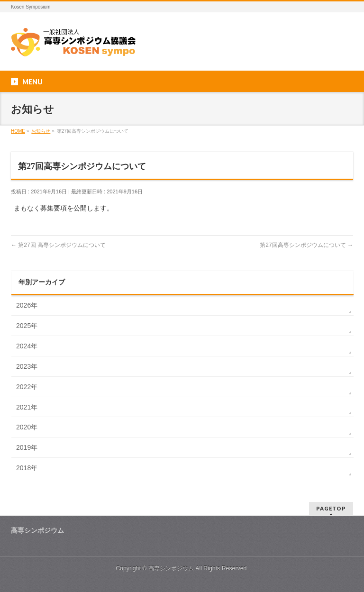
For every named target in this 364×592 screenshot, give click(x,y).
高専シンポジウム (171, 568)
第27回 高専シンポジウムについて (58, 245)
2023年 (27, 366)
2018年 (27, 468)
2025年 (27, 326)
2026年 (27, 305)
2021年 (27, 407)
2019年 (27, 447)
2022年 (27, 387)
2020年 (27, 427)
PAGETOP (331, 508)
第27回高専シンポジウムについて (306, 245)
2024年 (27, 346)
